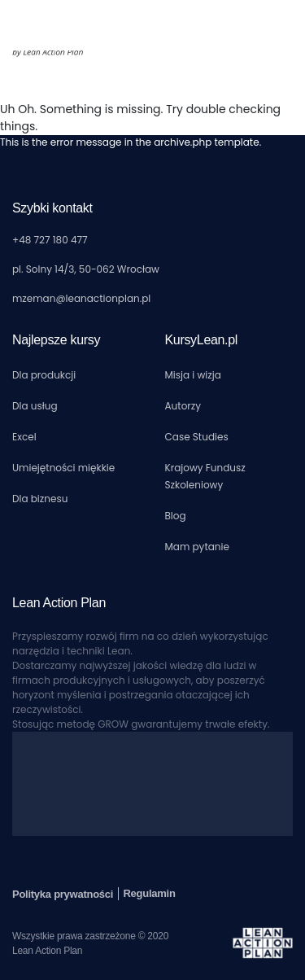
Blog (176, 516)
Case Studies (197, 437)
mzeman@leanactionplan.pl (81, 298)
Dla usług (35, 406)
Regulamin (149, 893)
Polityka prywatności (64, 894)
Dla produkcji (44, 375)
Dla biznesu (40, 499)
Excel (24, 437)
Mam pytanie (197, 547)
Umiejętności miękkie (63, 468)
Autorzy (183, 406)
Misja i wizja (193, 375)
